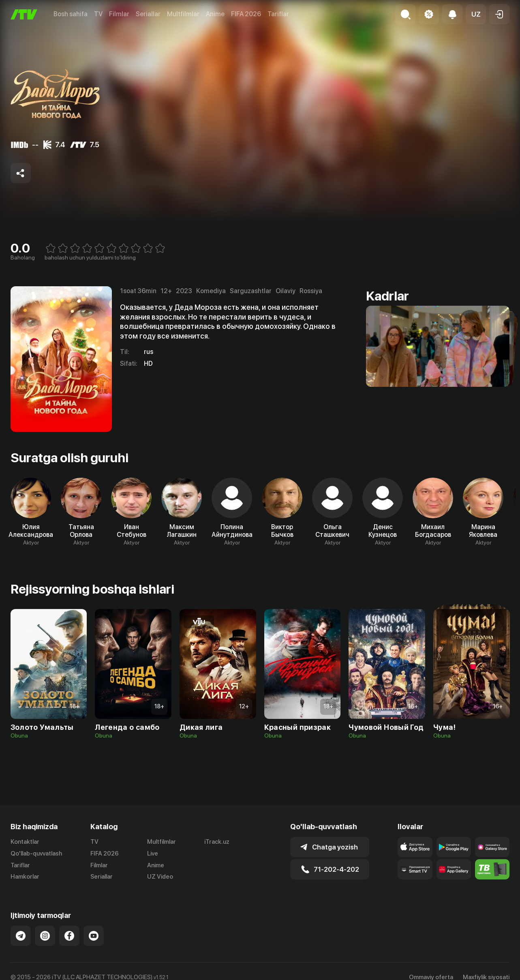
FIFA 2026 (246, 14)
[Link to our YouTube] (94, 936)
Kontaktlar (25, 842)
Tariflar (278, 14)
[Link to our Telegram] (21, 936)
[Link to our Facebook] (69, 936)
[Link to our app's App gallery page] (454, 869)
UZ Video (160, 877)
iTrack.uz (217, 842)
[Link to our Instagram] (45, 936)
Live (153, 853)
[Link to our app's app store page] (415, 847)
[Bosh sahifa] (24, 14)
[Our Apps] (415, 869)
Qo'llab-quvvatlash (36, 853)
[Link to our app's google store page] (454, 847)
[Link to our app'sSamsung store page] (492, 847)
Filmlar (119, 14)
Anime (215, 14)
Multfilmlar (183, 14)
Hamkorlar (25, 877)
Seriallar (148, 14)
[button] (476, 14)
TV (98, 14)
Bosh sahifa (71, 14)
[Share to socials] (21, 173)
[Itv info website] (492, 869)
